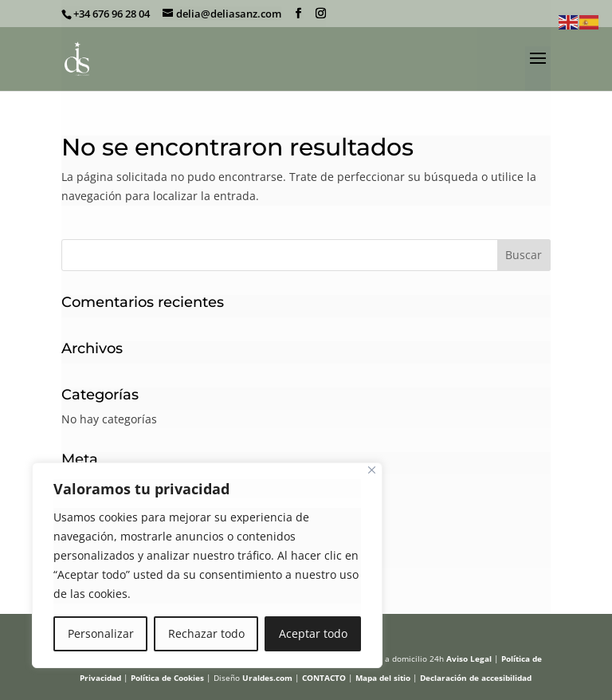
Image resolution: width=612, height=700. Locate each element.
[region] (207, 565)
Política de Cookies (167, 678)
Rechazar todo (206, 633)
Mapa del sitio (383, 678)
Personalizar (101, 633)
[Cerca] (372, 470)
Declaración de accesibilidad (476, 678)
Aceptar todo (313, 633)
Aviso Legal (469, 659)
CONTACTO (324, 678)
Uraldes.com (267, 678)
